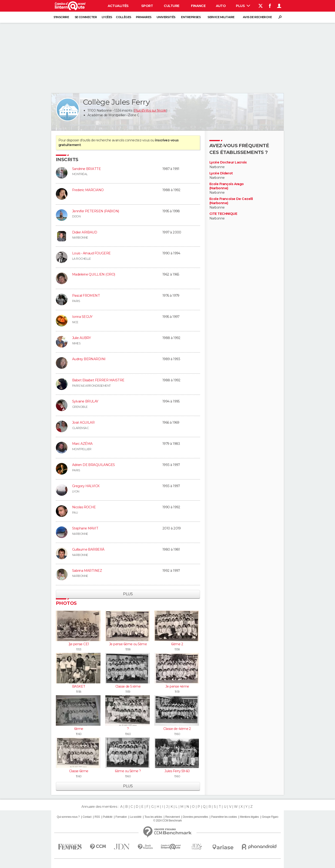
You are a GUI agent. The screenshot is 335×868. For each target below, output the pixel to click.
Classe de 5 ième (128, 686)
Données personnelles (195, 817)
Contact (87, 817)
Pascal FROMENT (86, 296)
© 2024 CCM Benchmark (167, 821)
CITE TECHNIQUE (223, 214)
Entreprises (191, 17)
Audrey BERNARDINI (89, 359)
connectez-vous (137, 140)
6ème (79, 729)
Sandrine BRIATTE (86, 169)
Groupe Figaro (270, 817)
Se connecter (86, 17)
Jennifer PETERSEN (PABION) (95, 211)
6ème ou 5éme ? (128, 771)
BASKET (79, 686)
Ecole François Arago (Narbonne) (227, 186)
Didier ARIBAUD (85, 232)
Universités (166, 17)
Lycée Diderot (221, 173)
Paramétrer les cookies (224, 817)
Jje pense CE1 (79, 644)
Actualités (118, 6)
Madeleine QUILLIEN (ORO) (94, 274)
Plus (243, 6)
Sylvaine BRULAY (85, 401)
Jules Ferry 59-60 (177, 771)
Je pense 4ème (177, 686)
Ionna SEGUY (82, 317)
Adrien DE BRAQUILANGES (94, 465)
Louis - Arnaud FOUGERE (91, 253)
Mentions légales (249, 817)
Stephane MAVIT (85, 528)
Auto (221, 6)
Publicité (107, 817)
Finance (198, 6)
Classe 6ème (79, 771)
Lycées (107, 17)
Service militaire (221, 17)
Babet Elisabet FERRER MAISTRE (98, 380)
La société (136, 817)
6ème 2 (177, 644)
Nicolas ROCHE (84, 507)
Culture (171, 6)
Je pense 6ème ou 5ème (128, 644)
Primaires (144, 17)
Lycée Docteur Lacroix (228, 162)
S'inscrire (61, 17)
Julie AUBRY (82, 338)
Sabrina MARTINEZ (87, 571)
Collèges (124, 17)
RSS (97, 817)
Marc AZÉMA (82, 444)
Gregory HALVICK (86, 486)
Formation (121, 817)
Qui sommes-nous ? (68, 817)
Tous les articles (153, 817)
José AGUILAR (83, 422)
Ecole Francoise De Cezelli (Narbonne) (231, 201)
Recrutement (173, 817)
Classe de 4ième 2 (177, 729)
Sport (147, 6)
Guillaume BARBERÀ (88, 549)
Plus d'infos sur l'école (150, 110)
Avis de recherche (257, 17)
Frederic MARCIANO (88, 190)
